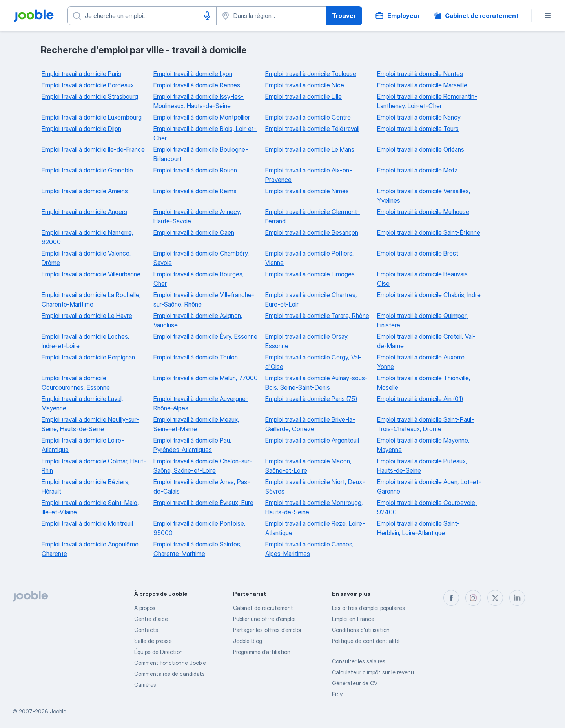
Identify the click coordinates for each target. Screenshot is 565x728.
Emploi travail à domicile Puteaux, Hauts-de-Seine (422, 466)
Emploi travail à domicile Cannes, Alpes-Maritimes (310, 549)
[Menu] (548, 16)
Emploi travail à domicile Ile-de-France (93, 149)
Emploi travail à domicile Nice (305, 85)
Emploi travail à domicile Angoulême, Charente (91, 549)
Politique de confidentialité (366, 641)
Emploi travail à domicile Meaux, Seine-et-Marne (196, 424)
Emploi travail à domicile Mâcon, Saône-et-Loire (308, 466)
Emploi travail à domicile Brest (418, 253)
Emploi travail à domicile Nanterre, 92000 (87, 237)
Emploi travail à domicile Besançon (312, 232)
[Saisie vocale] (207, 16)
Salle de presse (153, 641)
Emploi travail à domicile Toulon (196, 357)
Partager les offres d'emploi (267, 630)
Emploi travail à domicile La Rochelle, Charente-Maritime (91, 300)
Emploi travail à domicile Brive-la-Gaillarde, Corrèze (310, 424)
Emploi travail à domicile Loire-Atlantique (83, 445)
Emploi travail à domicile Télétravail (312, 129)
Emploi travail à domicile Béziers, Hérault (86, 487)
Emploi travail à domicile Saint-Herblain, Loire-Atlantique (418, 528)
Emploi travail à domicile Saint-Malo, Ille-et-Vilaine (90, 507)
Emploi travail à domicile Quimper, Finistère (422, 320)
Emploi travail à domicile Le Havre (87, 316)
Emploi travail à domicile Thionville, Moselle (424, 383)
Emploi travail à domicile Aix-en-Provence (309, 175)
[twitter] (495, 598)
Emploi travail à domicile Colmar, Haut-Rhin (94, 466)
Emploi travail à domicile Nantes (420, 74)
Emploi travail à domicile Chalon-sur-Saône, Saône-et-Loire (203, 466)
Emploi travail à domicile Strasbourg (90, 96)
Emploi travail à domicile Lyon (193, 74)
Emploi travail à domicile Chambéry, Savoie (201, 258)
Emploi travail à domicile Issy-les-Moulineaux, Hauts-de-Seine (199, 101)
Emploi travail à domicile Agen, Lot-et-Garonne (429, 487)
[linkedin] (517, 598)
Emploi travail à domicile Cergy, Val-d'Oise (313, 362)
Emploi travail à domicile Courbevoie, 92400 (427, 507)
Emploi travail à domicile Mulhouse (423, 212)
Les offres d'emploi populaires (368, 608)
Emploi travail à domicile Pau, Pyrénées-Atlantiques (192, 445)
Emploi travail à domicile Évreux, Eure (203, 503)
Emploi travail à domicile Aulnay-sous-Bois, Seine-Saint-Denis (316, 383)
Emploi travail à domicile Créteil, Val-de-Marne (426, 341)
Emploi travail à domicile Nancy (419, 117)
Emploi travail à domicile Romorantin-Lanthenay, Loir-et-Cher (427, 101)
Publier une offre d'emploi (264, 619)
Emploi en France (353, 619)
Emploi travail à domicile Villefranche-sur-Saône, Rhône (204, 300)
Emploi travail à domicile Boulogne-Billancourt (201, 154)
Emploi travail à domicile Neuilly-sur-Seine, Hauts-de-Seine (90, 424)
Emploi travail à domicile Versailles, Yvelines (424, 196)
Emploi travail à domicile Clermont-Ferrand (313, 216)
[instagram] (473, 598)
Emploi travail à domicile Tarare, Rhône (317, 316)
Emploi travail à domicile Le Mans (310, 149)
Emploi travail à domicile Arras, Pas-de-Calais (202, 487)
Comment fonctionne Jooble (170, 663)
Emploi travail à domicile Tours (418, 129)
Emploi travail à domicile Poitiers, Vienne (310, 258)
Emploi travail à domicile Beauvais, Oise (423, 279)
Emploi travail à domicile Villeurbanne (91, 274)
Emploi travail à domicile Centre (308, 117)
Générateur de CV (355, 683)
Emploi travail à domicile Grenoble (87, 170)
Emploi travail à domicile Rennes (197, 85)
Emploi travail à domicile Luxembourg (92, 117)
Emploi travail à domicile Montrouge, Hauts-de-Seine (314, 507)
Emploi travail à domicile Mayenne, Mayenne (423, 445)
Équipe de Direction (159, 652)
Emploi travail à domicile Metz (417, 170)
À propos (145, 608)
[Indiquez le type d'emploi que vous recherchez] (142, 16)
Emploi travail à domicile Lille (303, 96)
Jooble (58, 711)
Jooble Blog (248, 641)
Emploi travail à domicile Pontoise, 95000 (200, 528)
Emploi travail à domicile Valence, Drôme (86, 258)
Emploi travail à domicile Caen (194, 232)
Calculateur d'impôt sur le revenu (373, 672)
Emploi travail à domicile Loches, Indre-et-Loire (86, 341)
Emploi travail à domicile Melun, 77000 (206, 378)
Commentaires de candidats (169, 674)
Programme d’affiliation (262, 652)
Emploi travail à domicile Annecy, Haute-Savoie (197, 216)
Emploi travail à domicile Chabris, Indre (429, 295)
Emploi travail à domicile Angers (84, 212)
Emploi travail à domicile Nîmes (307, 191)
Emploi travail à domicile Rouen (195, 170)
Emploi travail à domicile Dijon (81, 129)
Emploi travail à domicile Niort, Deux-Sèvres (315, 487)
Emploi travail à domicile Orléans (421, 149)
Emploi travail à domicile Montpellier (202, 117)
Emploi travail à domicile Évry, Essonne (205, 336)
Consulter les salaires (359, 661)
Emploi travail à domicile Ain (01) (420, 399)
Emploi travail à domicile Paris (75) (311, 399)
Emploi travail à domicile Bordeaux (88, 85)
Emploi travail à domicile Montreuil (87, 523)
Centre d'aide (151, 619)
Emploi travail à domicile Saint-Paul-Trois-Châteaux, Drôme (426, 424)
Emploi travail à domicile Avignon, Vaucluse (198, 320)
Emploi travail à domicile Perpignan (88, 357)
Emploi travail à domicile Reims (195, 191)
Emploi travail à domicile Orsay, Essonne (307, 341)
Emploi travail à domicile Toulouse (311, 74)
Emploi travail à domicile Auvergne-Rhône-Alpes (201, 403)
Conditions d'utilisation (361, 630)
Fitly (337, 694)
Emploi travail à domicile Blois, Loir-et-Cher (205, 133)
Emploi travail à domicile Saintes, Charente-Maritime (198, 549)
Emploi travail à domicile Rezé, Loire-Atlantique (315, 528)
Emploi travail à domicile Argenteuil (312, 440)
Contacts (146, 630)
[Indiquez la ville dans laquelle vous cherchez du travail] (271, 16)
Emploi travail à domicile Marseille (422, 85)
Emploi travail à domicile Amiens (85, 191)
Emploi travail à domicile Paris (81, 74)
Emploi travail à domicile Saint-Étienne (429, 232)
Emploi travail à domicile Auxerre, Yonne (422, 362)
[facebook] (451, 598)
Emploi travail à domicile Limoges (310, 274)
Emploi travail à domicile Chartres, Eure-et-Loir (311, 300)
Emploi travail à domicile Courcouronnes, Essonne (76, 383)
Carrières (145, 685)
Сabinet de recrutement (263, 608)
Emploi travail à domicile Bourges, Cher (199, 279)
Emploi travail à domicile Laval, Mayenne (82, 403)
